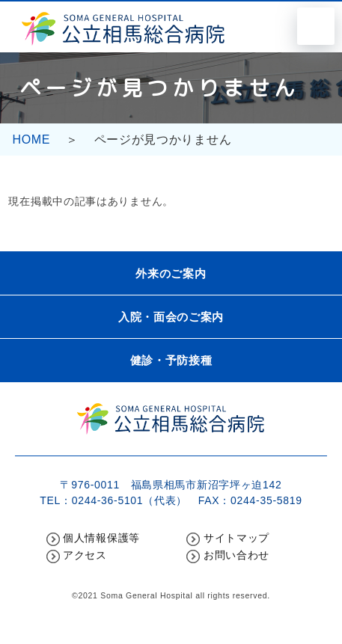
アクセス (85, 555)
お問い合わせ (236, 555)
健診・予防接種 (171, 360)
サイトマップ (236, 538)
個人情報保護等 (101, 538)
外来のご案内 (171, 273)
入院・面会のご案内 (171, 317)
